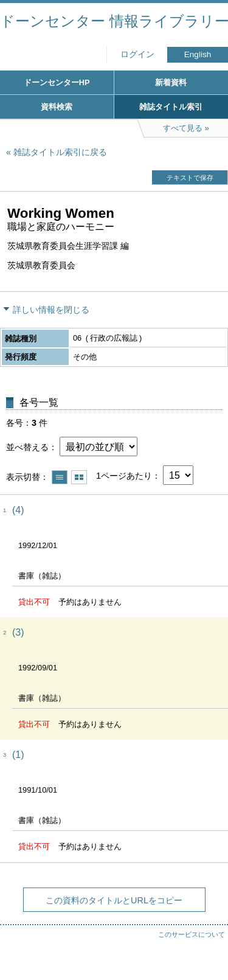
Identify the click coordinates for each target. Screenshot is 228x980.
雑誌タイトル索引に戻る (60, 152)
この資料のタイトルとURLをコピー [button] (114, 900)
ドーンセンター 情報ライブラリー (114, 21)
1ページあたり (124, 476)
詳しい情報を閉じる (51, 310)
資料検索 (57, 107)
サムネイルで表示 (79, 477)
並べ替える (27, 447)
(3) (18, 632)
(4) (18, 510)
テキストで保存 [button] (190, 178)
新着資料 (171, 82)
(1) (18, 755)
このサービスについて (192, 934)
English (198, 54)
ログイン (137, 54)
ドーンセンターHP (57, 82)
